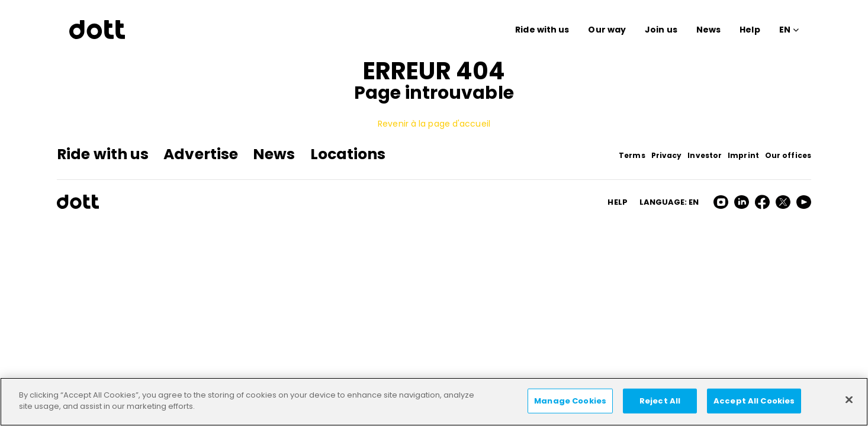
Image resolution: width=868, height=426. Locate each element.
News (708, 30)
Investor (705, 155)
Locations (348, 154)
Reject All (660, 401)
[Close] (849, 399)
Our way (607, 30)
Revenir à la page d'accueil (434, 124)
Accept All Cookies (754, 401)
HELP (617, 202)
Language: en (669, 202)
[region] (434, 402)
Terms (632, 155)
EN (785, 30)
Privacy (667, 155)
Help (750, 30)
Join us (661, 30)
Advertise (201, 154)
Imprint (743, 155)
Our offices (788, 155)
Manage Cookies (570, 401)
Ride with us (542, 30)
